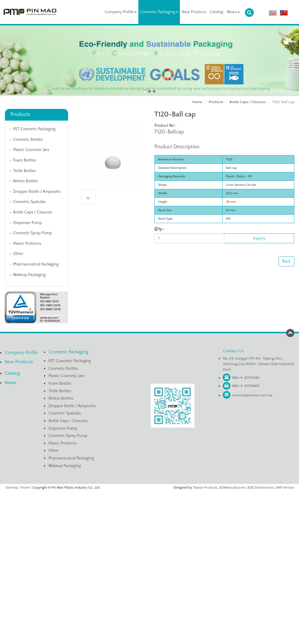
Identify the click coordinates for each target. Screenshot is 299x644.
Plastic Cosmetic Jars (31, 150)
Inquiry (259, 238)
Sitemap (12, 488)
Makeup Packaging (29, 275)
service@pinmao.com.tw (252, 395)
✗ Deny (149, 512)
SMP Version (285, 488)
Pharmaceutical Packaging (36, 264)
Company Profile (121, 12)
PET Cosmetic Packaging (34, 129)
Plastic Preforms (27, 244)
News (233, 12)
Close (149, 494)
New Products (194, 12)
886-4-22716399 (246, 378)
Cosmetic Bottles (28, 140)
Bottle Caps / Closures (248, 102)
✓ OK (219, 641)
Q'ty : (159, 229)
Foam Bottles (25, 160)
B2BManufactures (232, 488)
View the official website (162, 548)
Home (197, 102)
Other (18, 254)
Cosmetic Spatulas (29, 202)
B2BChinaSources (260, 488)
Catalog (217, 12)
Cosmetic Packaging (159, 12)
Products (216, 102)
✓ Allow (149, 506)
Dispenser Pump (28, 223)
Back (286, 261)
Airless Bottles (26, 181)
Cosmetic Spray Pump (33, 233)
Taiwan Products (205, 488)
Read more (127, 548)
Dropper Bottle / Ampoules (37, 192)
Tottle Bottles (25, 171)
